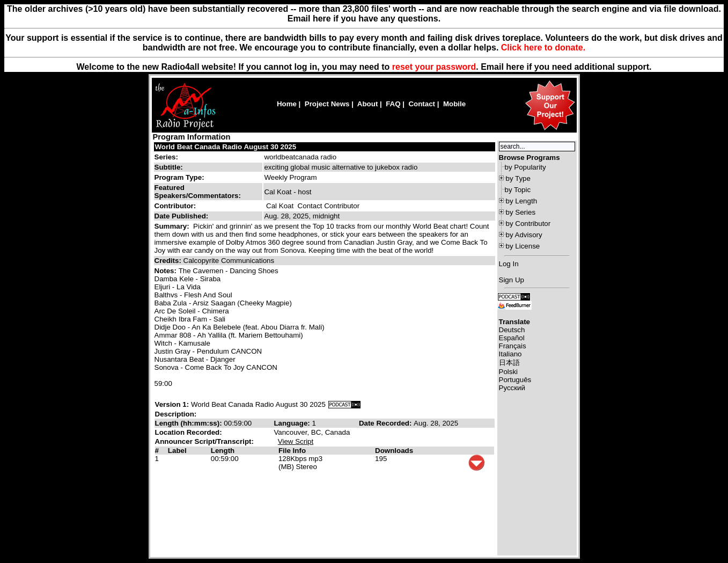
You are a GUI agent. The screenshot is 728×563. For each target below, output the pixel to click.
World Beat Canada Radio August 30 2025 (226, 147)
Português (515, 380)
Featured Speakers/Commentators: (198, 192)
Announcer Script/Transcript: (204, 441)
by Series (521, 212)
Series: (166, 157)
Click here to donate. (543, 47)
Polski (509, 372)
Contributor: (175, 206)
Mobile (454, 104)
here (515, 67)
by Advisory (524, 235)
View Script (296, 441)
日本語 (509, 363)
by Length (522, 201)
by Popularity (525, 167)
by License (523, 246)
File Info (292, 451)
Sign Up (512, 280)
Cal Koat (280, 206)
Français (513, 346)
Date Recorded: (386, 423)
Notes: (167, 271)
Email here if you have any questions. (364, 19)
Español (512, 338)
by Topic (518, 190)
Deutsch (512, 330)
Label (177, 451)
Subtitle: (169, 167)
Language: (293, 423)
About (368, 104)
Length (223, 451)
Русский (512, 388)
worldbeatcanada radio (300, 157)
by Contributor (528, 224)
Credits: (169, 261)
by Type (518, 178)
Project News (327, 104)
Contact (422, 104)
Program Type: (179, 177)
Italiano (510, 354)
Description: (176, 414)
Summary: (173, 226)
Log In (509, 264)
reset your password (434, 67)
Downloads (394, 451)
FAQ (393, 104)
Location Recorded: (189, 432)
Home (287, 104)
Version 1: (172, 404)
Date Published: (182, 216)
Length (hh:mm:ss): (190, 423)
